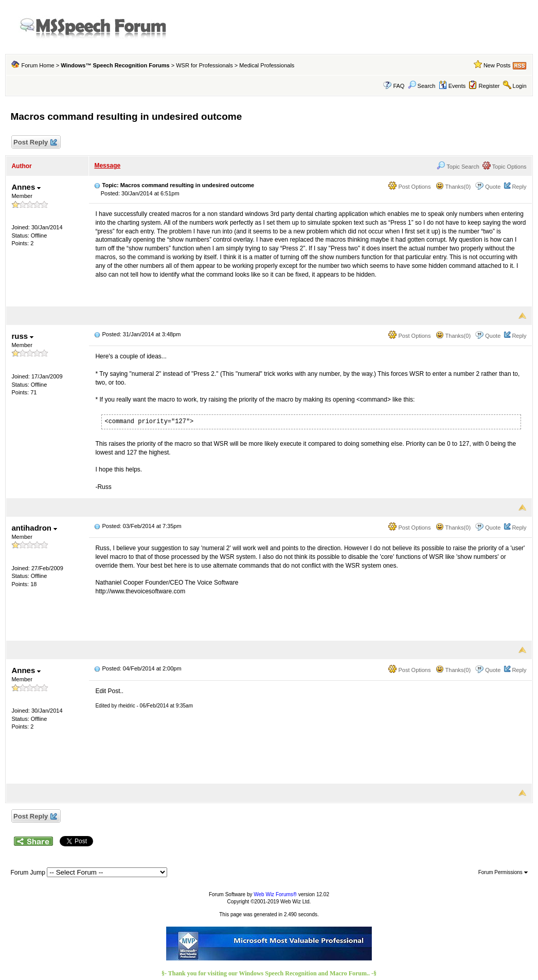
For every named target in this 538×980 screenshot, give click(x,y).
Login (520, 86)
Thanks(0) (453, 187)
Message (107, 166)
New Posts (497, 65)
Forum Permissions (503, 872)
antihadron (34, 528)
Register (489, 86)
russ (22, 336)
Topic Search (458, 167)
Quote (493, 187)
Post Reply (34, 143)
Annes (26, 187)
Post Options (409, 187)
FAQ (399, 86)
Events (452, 86)
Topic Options (505, 167)
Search (422, 86)
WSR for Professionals (204, 65)
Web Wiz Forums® (275, 894)
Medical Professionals (267, 65)
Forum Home (38, 65)
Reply (519, 187)
